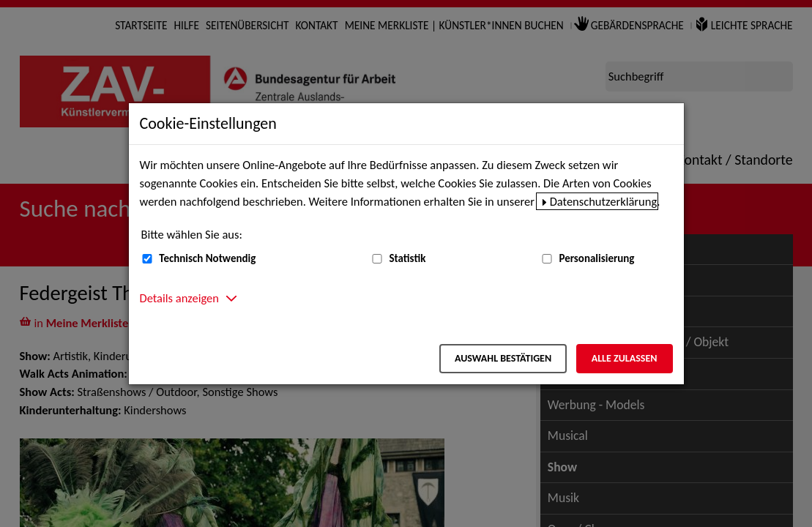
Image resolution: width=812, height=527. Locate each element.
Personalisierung (596, 258)
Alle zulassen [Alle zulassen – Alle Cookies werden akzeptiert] (625, 358)
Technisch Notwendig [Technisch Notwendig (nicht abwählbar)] (207, 258)
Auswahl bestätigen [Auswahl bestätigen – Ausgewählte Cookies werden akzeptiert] (503, 358)
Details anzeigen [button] (179, 298)
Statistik (407, 258)
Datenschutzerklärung (604, 201)
